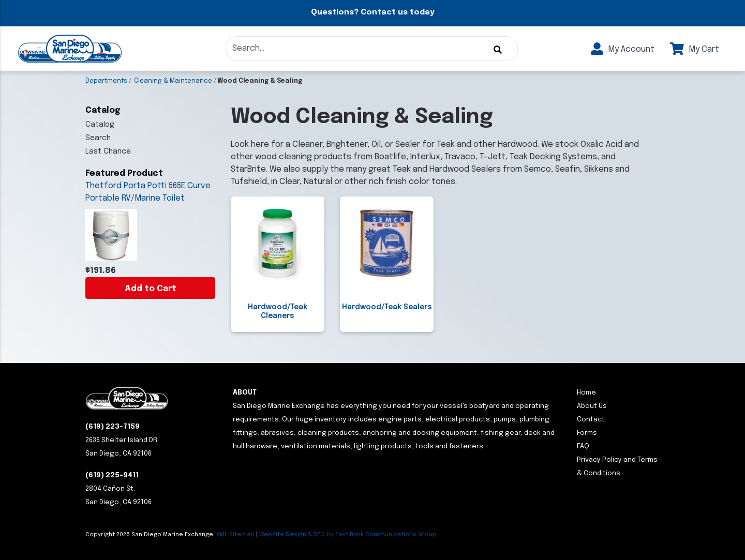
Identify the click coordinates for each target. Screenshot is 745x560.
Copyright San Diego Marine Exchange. (151, 535)
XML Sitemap (235, 535)
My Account (623, 49)
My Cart (695, 49)
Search (98, 138)
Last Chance (108, 152)
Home (586, 393)
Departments (106, 81)
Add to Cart (151, 289)
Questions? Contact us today (373, 12)
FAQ (583, 447)
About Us (592, 406)
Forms (587, 433)
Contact (591, 420)
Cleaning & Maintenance (173, 81)
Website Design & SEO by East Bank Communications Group (348, 535)
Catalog (100, 125)
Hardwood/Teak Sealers (387, 307)
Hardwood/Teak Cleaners (278, 312)
